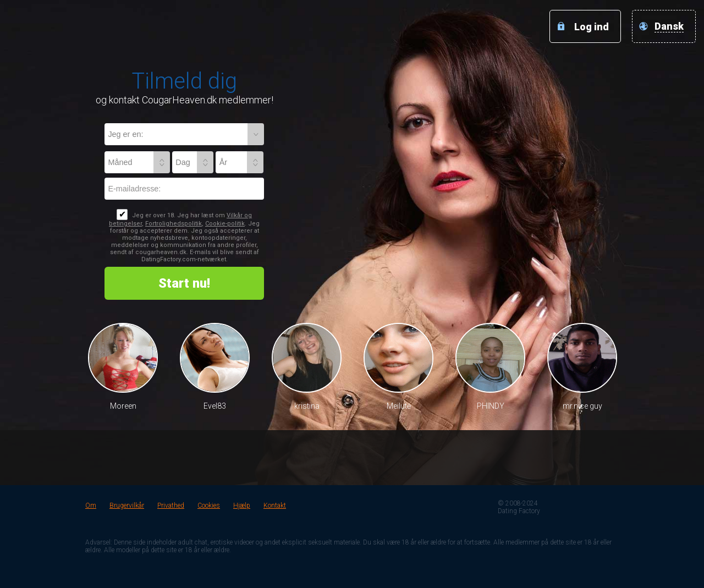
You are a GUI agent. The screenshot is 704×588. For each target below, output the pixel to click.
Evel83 (215, 406)
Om (91, 505)
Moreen (123, 406)
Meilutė (399, 406)
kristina (307, 406)
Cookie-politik (225, 224)
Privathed (171, 505)
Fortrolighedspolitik (174, 224)
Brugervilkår (127, 505)
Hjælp (242, 505)
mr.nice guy (582, 406)
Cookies (209, 505)
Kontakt (275, 505)
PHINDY (491, 406)
